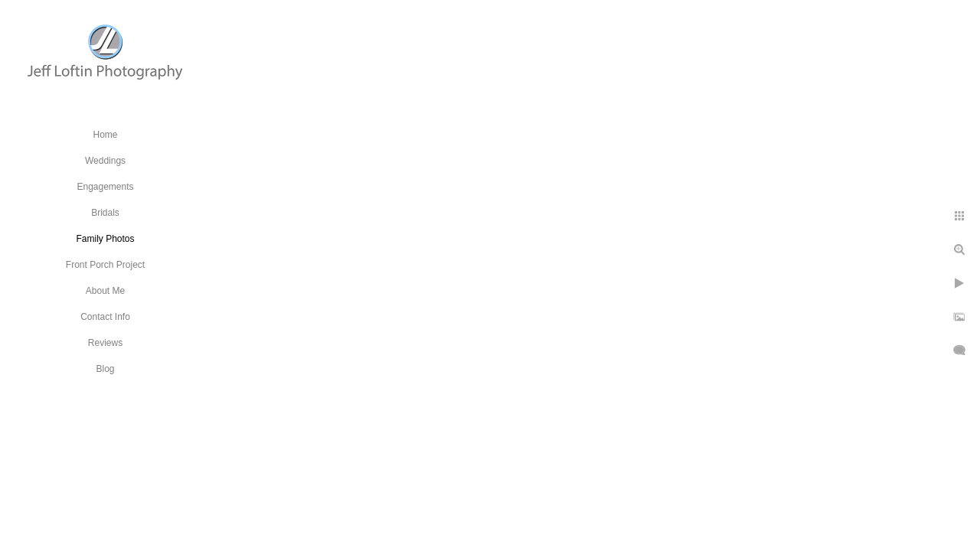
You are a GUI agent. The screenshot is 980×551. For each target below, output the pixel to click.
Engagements (105, 187)
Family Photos (105, 239)
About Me (105, 291)
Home (105, 135)
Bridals (105, 213)
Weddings (105, 161)
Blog (105, 369)
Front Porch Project (105, 265)
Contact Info (105, 317)
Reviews (105, 343)
